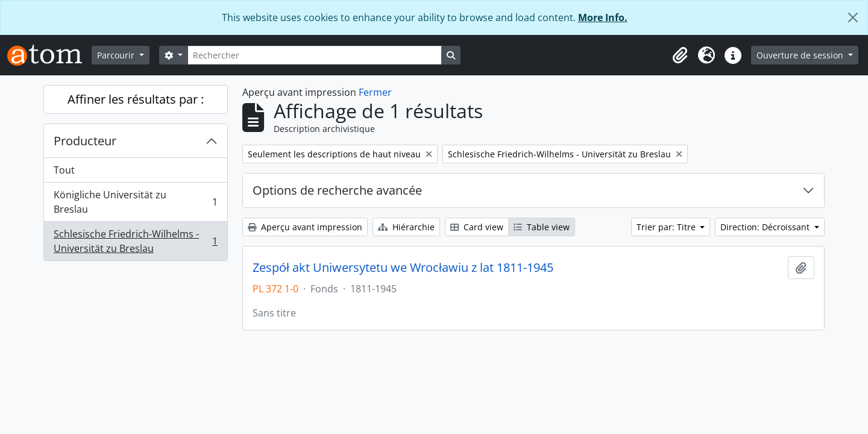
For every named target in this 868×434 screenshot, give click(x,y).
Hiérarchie (406, 227)
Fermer (375, 92)
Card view (477, 227)
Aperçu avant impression (305, 227)
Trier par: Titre (667, 227)
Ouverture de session (801, 55)
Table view (542, 227)
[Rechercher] (315, 55)
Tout (64, 170)
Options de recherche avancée (337, 190)
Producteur (85, 141)
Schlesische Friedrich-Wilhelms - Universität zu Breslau (135, 241)
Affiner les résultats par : (136, 99)
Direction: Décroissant (766, 227)
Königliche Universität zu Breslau (135, 202)
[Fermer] (853, 17)
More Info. (603, 17)
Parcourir (117, 55)
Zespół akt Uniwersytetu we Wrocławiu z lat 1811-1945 (403, 268)
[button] (680, 55)
